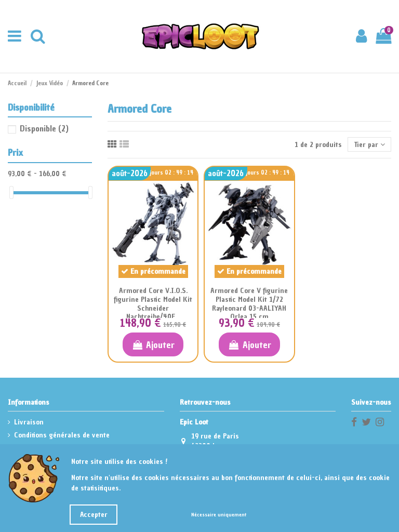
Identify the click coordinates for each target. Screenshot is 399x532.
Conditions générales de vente (62, 435)
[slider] (11, 192)
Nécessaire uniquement (219, 515)
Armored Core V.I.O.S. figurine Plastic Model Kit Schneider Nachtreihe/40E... (153, 304)
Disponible (44, 128)
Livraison (29, 422)
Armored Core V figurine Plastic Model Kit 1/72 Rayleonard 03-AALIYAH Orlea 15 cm (249, 304)
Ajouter (153, 345)
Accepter (94, 515)
